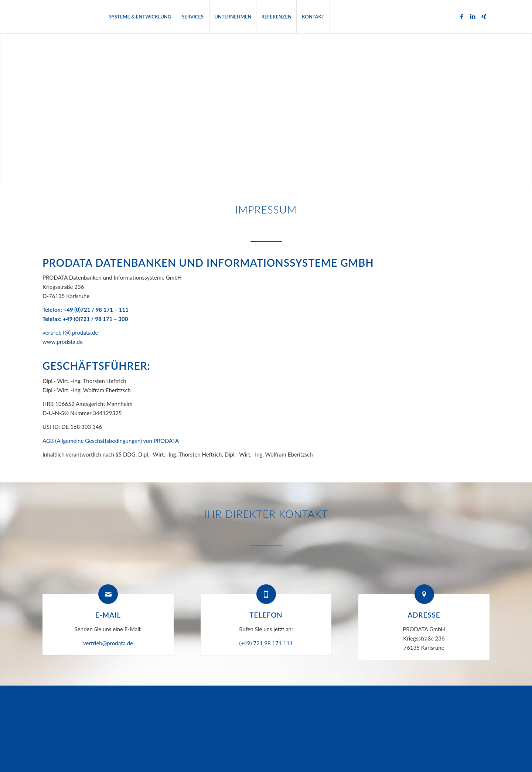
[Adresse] (424, 594)
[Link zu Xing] (484, 16)
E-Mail (108, 615)
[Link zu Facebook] (462, 16)
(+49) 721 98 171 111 (266, 643)
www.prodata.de (63, 342)
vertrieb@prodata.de (108, 643)
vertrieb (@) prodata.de (70, 332)
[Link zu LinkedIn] (473, 16)
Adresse (424, 615)
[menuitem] (140, 17)
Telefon (266, 615)
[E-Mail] (108, 594)
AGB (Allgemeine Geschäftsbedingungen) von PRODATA (111, 441)
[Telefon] (266, 594)
